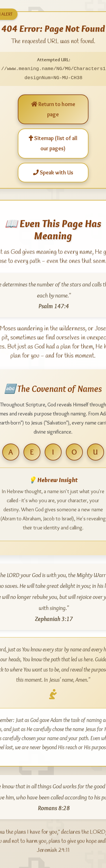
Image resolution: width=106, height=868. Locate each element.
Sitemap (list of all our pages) (53, 143)
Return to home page (53, 109)
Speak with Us (53, 172)
